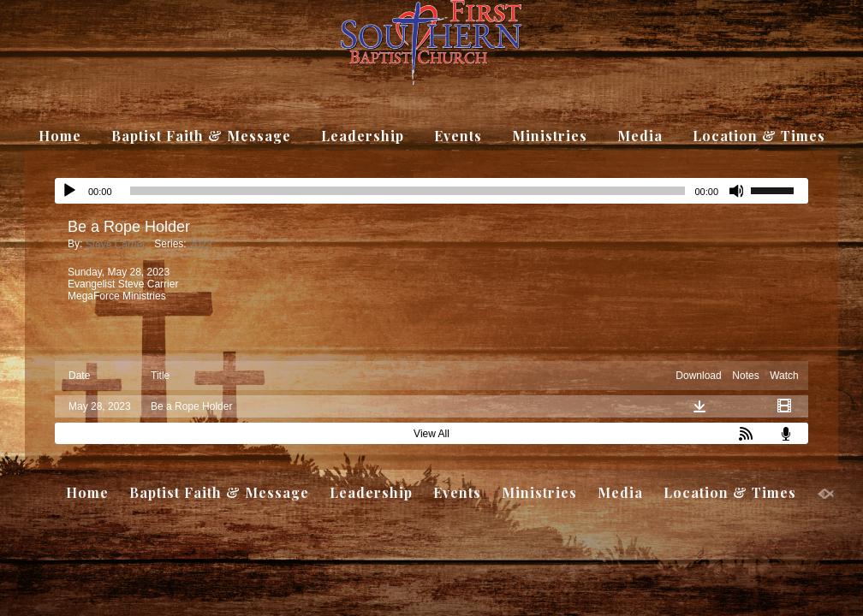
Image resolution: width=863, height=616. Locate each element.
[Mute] (737, 191)
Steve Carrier (116, 245)
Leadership (363, 136)
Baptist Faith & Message (201, 136)
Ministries (550, 136)
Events (458, 136)
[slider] (779, 189)
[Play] (69, 191)
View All (431, 434)
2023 (201, 245)
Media (640, 136)
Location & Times (759, 136)
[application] (431, 191)
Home (60, 136)
